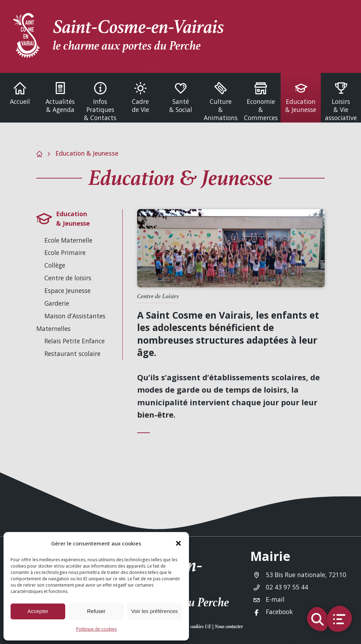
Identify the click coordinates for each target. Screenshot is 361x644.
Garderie (57, 303)
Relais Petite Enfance (75, 341)
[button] (178, 543)
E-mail (275, 599)
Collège (55, 265)
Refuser (96, 611)
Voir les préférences (155, 611)
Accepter (38, 611)
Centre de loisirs (68, 278)
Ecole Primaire (65, 252)
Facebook (279, 612)
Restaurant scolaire (72, 354)
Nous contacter (229, 627)
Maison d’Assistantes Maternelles (71, 322)
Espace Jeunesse (68, 290)
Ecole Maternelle (68, 240)
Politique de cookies (96, 629)
